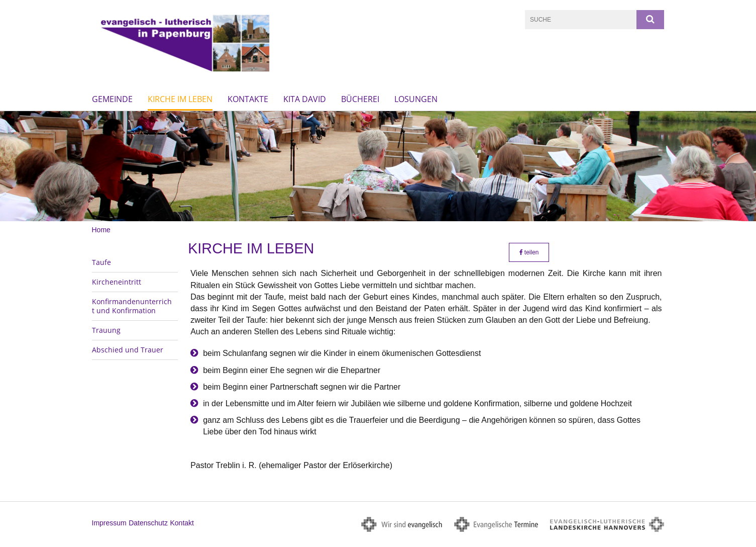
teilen (529, 252)
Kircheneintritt (117, 282)
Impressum (109, 523)
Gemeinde (112, 99)
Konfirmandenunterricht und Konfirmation (132, 306)
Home (101, 230)
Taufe (101, 262)
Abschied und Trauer (128, 350)
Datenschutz (148, 523)
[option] (378, 166)
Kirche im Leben (180, 99)
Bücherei (360, 99)
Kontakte (248, 99)
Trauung (106, 330)
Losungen (416, 99)
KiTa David (305, 99)
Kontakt (182, 523)
